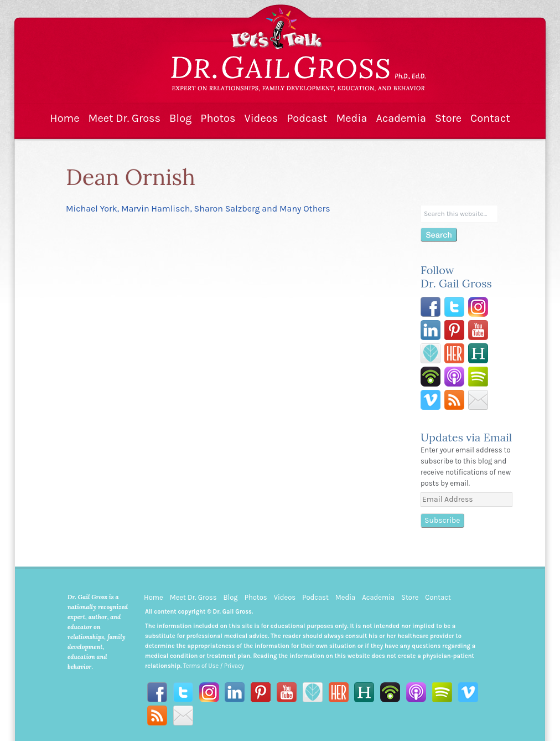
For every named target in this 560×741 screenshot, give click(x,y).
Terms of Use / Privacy (214, 666)
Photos (218, 118)
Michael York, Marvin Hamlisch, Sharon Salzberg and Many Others (198, 209)
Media (351, 118)
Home (64, 118)
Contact (490, 118)
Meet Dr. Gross (125, 118)
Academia (401, 118)
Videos (261, 118)
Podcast (307, 118)
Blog (180, 118)
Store (448, 118)
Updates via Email (466, 437)
